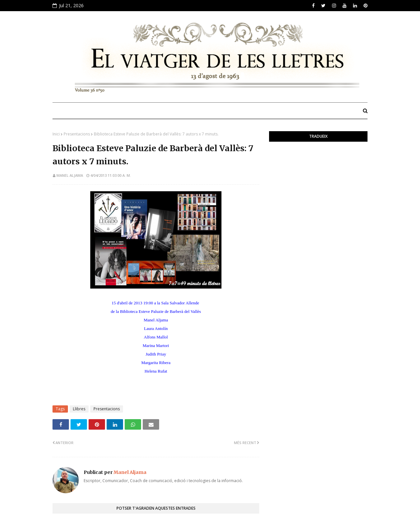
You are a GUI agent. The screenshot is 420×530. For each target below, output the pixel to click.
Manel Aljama (70, 175)
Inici (56, 134)
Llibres (79, 409)
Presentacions (77, 134)
